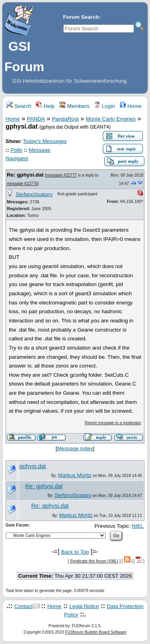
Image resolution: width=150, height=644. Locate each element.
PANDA (36, 119)
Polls (17, 150)
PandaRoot (65, 119)
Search (19, 106)
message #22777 (61, 175)
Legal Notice (84, 606)
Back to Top (75, 552)
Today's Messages (45, 141)
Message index (75, 448)
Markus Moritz (75, 475)
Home (131, 106)
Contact (24, 606)
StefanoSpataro (34, 194)
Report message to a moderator (113, 423)
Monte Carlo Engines (111, 119)
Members (74, 106)
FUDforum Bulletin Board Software (96, 632)
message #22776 (22, 184)
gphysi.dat (33, 466)
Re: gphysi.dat (26, 175)
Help (45, 106)
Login (104, 106)
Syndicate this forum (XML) (94, 561)
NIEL (138, 526)
